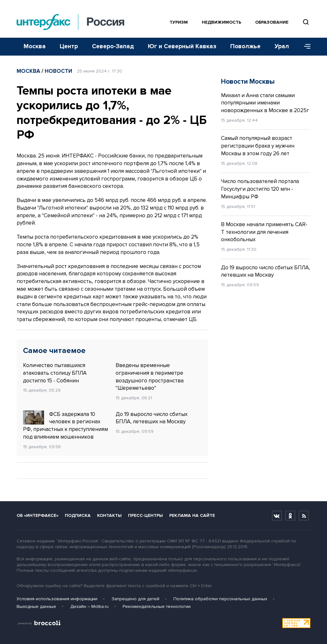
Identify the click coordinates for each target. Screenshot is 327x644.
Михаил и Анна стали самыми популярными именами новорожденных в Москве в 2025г (265, 103)
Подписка (78, 515)
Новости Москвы (248, 82)
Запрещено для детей (135, 599)
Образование (272, 22)
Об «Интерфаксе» (38, 515)
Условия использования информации (57, 599)
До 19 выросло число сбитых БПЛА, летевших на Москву (152, 418)
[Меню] (305, 47)
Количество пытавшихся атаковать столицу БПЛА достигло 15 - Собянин (55, 373)
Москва (35, 46)
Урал (282, 46)
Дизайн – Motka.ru (89, 606)
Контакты (109, 515)
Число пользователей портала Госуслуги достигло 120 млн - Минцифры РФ (260, 189)
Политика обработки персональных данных (220, 599)
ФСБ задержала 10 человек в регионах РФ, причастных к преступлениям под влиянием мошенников (65, 425)
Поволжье (245, 46)
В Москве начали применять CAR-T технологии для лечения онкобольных (264, 232)
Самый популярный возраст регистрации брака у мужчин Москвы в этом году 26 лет (258, 146)
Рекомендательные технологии (157, 606)
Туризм (179, 22)
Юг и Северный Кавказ (182, 46)
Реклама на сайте (192, 515)
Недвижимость (221, 22)
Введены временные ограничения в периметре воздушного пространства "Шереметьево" (150, 377)
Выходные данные (36, 606)
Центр (69, 46)
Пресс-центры (145, 515)
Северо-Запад (113, 46)
